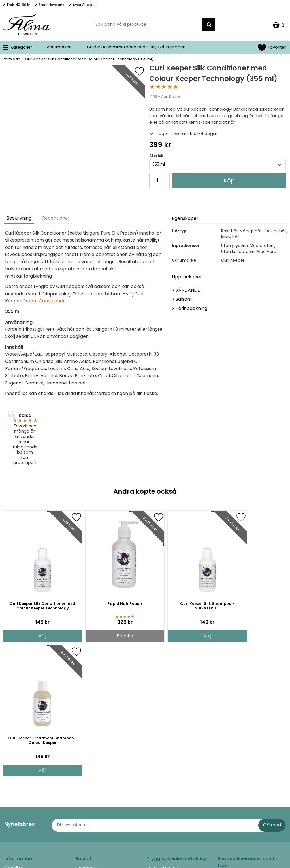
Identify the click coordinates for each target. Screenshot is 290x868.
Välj (37, 636)
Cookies (12, 776)
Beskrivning (19, 218)
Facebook (86, 734)
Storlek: (157, 156)
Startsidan (11, 59)
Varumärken (59, 47)
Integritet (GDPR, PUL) (26, 785)
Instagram (86, 740)
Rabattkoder (17, 767)
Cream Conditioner (43, 301)
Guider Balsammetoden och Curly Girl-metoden (136, 47)
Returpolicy (16, 742)
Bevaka (109, 636)
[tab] (19, 219)
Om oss (12, 750)
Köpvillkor (14, 733)
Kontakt (12, 759)
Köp (229, 181)
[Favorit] (144, 71)
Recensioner (56, 218)
